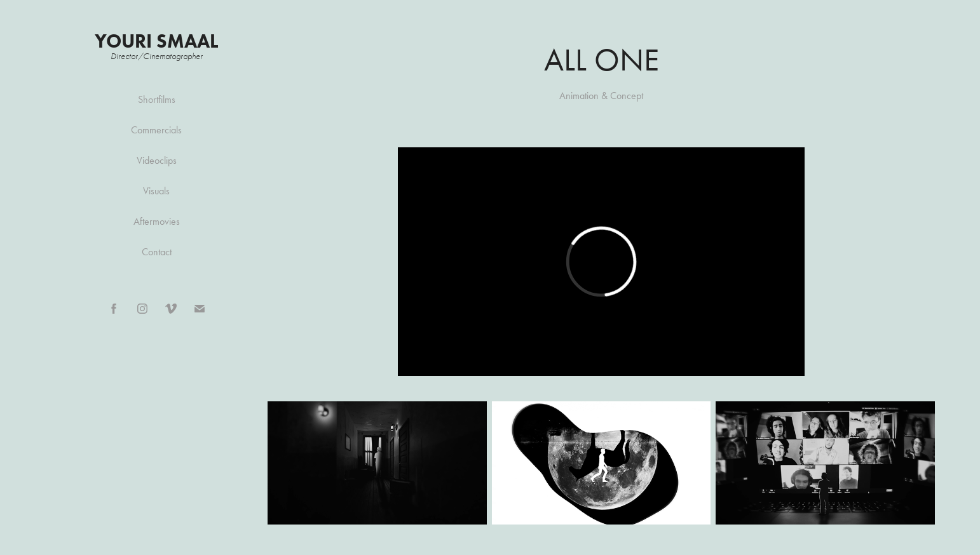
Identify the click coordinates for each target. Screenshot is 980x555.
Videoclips (157, 160)
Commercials (156, 130)
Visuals (156, 191)
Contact (157, 252)
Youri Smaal (156, 41)
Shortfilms (157, 99)
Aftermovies (157, 221)
